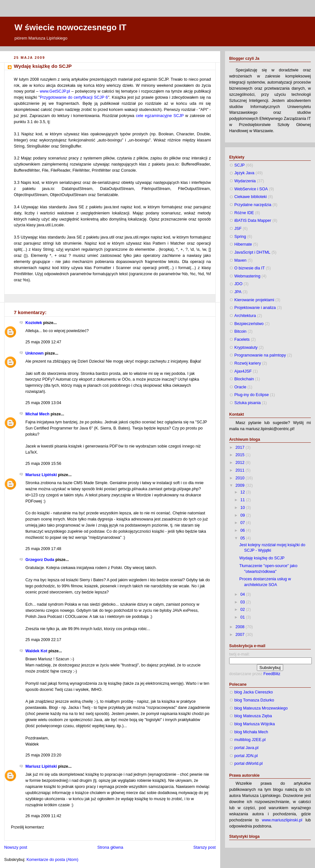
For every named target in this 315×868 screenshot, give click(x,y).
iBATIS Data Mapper (253, 221)
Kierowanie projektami (254, 300)
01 (243, 617)
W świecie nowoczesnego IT (70, 27)
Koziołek (34, 323)
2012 (241, 463)
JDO (238, 284)
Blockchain (244, 379)
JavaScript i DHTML (252, 252)
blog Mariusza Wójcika (255, 724)
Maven (240, 260)
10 (243, 508)
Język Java (244, 173)
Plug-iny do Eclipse (252, 395)
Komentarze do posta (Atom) (52, 860)
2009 (241, 485)
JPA (238, 292)
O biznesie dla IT (250, 268)
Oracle (240, 387)
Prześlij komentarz (27, 827)
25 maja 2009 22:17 (43, 640)
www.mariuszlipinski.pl (282, 820)
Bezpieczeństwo (249, 324)
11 (243, 500)
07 (243, 523)
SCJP (239, 165)
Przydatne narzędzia (253, 205)
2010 (241, 478)
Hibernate (243, 244)
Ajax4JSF (243, 371)
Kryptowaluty (246, 348)
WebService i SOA (251, 189)
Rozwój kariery (248, 363)
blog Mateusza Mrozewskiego (261, 708)
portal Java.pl (246, 748)
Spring (240, 237)
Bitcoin (240, 331)
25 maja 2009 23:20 (43, 755)
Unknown (35, 353)
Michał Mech (37, 414)
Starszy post (205, 847)
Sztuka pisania (248, 403)
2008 (241, 627)
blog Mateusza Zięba (253, 716)
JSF (238, 229)
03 (243, 602)
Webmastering (247, 276)
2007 (241, 635)
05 (243, 538)
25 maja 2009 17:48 (43, 549)
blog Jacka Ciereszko (254, 692)
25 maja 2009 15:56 (43, 464)
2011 (241, 470)
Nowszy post (16, 847)
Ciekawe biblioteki (251, 197)
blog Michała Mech (251, 732)
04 (243, 594)
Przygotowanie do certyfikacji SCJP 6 (74, 97)
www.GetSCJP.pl (55, 91)
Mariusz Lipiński (41, 475)
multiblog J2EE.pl (250, 740)
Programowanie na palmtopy (260, 355)
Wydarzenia (245, 181)
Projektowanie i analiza (255, 308)
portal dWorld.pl (248, 764)
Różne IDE (244, 213)
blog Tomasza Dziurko (254, 700)
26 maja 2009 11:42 (43, 816)
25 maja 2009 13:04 (43, 403)
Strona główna (110, 847)
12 (243, 492)
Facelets (242, 339)
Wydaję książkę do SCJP (43, 66)
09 (243, 515)
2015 (241, 455)
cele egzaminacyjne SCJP (160, 116)
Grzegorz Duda (40, 560)
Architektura (245, 316)
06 (243, 530)
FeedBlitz (272, 674)
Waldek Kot (36, 651)
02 (243, 610)
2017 (241, 448)
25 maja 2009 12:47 (43, 342)
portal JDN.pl (246, 756)
